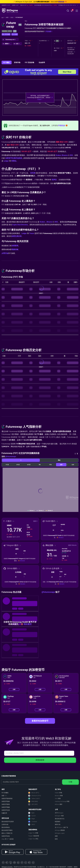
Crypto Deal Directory (20, 225)
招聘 (56, 836)
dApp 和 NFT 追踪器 (8, 839)
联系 (56, 839)
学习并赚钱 (5, 793)
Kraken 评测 (58, 793)
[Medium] (22, 862)
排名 (13, 17)
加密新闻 (15, 246)
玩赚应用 (4, 813)
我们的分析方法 (60, 819)
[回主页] (3, 18)
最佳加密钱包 (6, 827)
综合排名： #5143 (7, 31)
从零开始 (5, 253)
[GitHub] (33, 862)
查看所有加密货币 (40, 721)
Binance (65, 155)
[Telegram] (7, 862)
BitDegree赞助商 (60, 830)
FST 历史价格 (30, 62)
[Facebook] (14, 862)
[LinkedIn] (18, 862)
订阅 (70, 782)
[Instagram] (26, 862)
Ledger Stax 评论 (33, 839)
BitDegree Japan (60, 833)
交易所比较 (5, 824)
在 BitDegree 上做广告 (61, 827)
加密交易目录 (17, 236)
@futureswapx (11, 457)
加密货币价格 (6, 836)
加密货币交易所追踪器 (14, 158)
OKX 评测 (58, 799)
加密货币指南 (6, 801)
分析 (14, 689)
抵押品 (54, 180)
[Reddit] (29, 862)
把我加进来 (40, 760)
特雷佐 (14, 161)
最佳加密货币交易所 (8, 822)
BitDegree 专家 (59, 816)
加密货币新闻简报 (7, 799)
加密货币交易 (6, 810)
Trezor (32, 233)
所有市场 (17, 62)
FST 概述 (7, 62)
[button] (72, 11)
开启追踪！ (49, 31)
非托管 (33, 173)
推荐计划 (58, 824)
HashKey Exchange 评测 (62, 801)
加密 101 (4, 796)
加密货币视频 (6, 807)
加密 (8, 17)
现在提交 (61, 538)
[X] (3, 862)
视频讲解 (15, 249)
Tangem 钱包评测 (34, 836)
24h (57, 41)
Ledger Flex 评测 (33, 833)
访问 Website (72, 545)
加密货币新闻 (6, 804)
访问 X (35, 521)
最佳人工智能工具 (7, 833)
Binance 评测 (59, 796)
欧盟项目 (58, 822)
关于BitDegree (59, 813)
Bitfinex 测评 (59, 804)
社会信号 (42, 62)
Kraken (58, 155)
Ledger (6, 161)
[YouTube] (11, 862)
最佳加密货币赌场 (7, 830)
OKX (71, 155)
